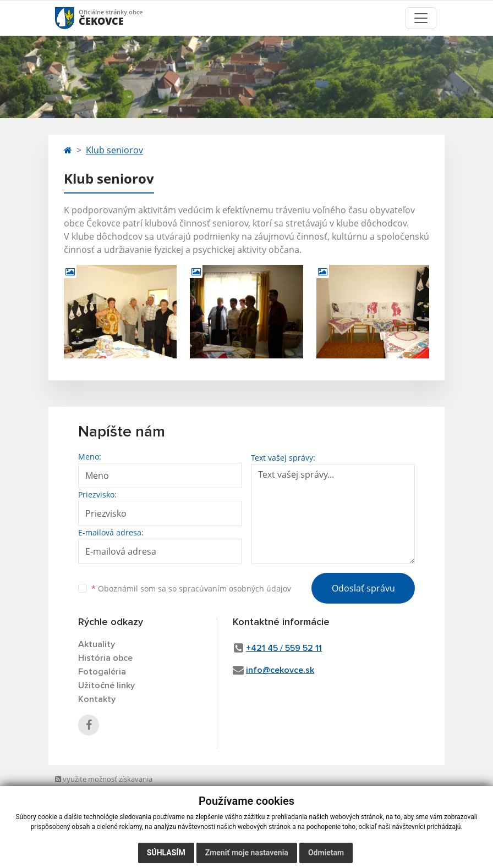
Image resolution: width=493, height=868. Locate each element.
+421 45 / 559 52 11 (284, 648)
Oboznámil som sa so (191, 588)
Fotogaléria (102, 672)
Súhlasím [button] (166, 853)
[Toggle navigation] (421, 18)
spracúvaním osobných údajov (235, 588)
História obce (105, 658)
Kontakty (97, 699)
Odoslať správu (363, 588)
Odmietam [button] (326, 853)
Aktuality (97, 644)
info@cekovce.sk (280, 670)
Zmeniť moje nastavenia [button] (247, 853)
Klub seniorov (114, 150)
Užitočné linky (106, 685)
